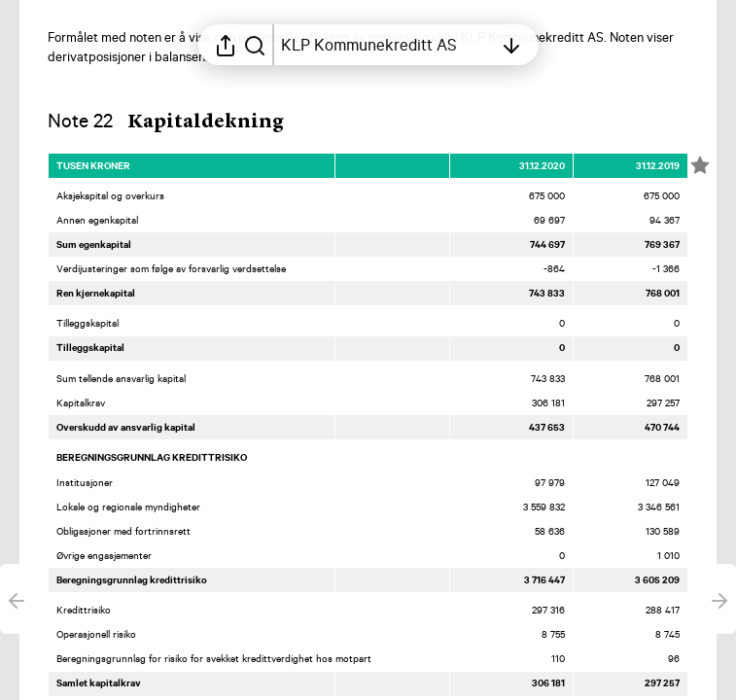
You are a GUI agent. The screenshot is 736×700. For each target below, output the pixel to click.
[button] (183, 122)
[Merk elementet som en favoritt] (700, 165)
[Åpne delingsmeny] (226, 45)
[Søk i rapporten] (255, 45)
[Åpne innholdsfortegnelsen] (387, 45)
